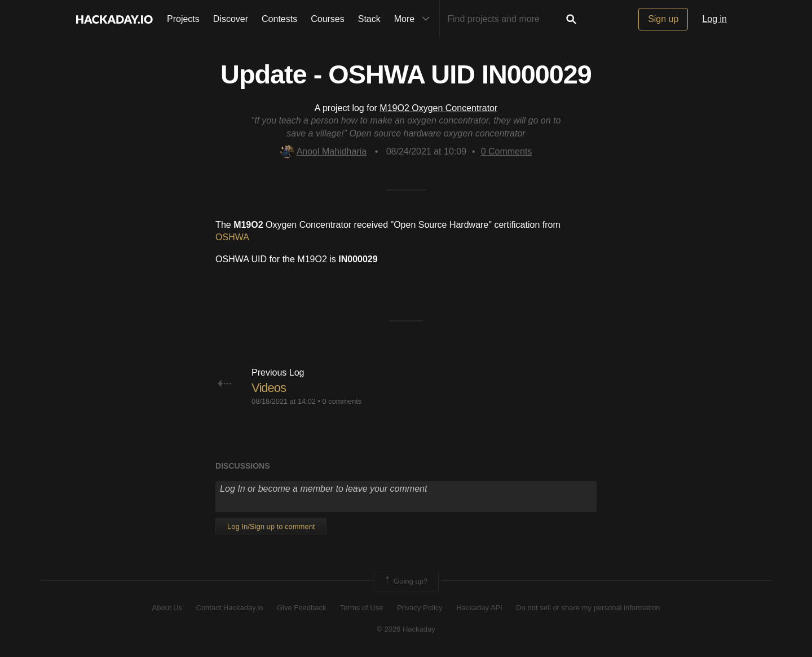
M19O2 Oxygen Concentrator (438, 108)
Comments (507, 151)
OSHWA (232, 237)
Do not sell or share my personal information (588, 608)
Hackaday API (479, 608)
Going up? (405, 581)
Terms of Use (362, 608)
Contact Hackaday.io (230, 608)
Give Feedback (301, 608)
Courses (328, 19)
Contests (279, 19)
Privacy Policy (420, 608)
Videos (269, 388)
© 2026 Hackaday (406, 629)
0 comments (342, 401)
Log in (714, 19)
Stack (369, 19)
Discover (231, 19)
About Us (167, 608)
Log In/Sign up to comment (271, 526)
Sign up (663, 19)
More (414, 19)
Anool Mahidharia (324, 151)
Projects (183, 19)
